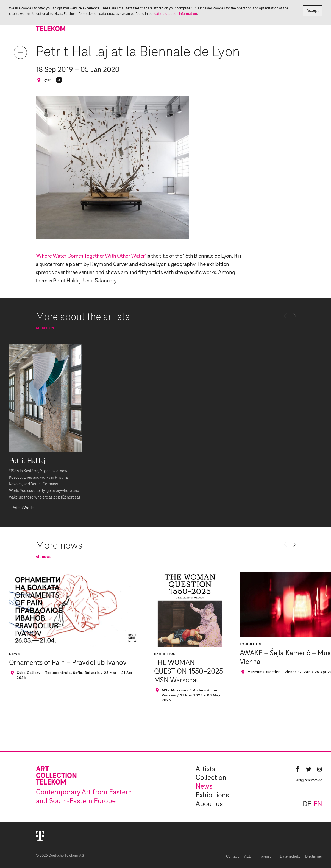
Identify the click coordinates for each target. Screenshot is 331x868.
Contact (233, 857)
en (318, 804)
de (307, 804)
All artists (45, 328)
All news (44, 557)
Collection (211, 778)
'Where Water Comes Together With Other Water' (91, 256)
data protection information (176, 14)
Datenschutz (290, 857)
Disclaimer (314, 857)
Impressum (265, 857)
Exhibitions (212, 796)
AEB (248, 857)
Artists (205, 769)
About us (209, 804)
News (204, 787)
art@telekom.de (309, 780)
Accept (312, 11)
